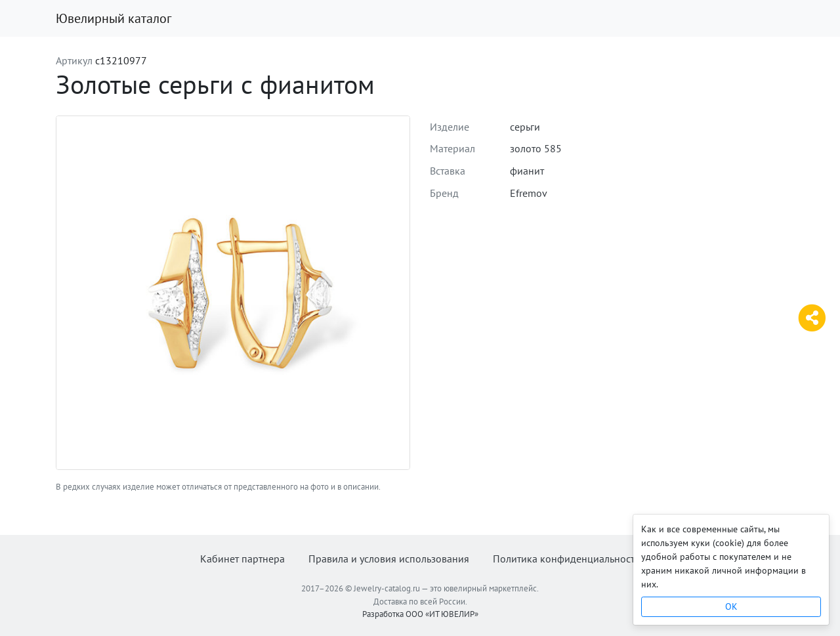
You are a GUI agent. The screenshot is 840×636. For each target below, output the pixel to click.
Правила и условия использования (389, 559)
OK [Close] (731, 606)
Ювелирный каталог (114, 18)
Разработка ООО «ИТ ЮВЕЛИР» (420, 614)
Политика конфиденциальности (567, 559)
